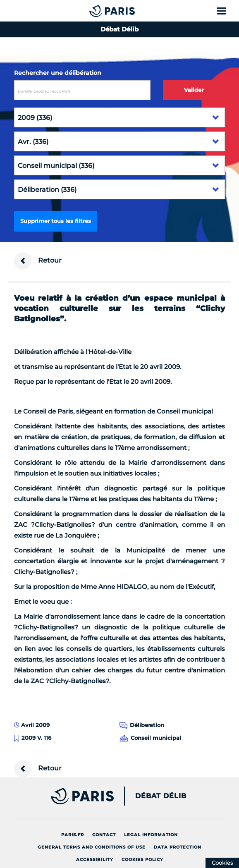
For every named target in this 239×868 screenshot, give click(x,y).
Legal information (151, 835)
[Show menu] (226, 11)
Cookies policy (142, 860)
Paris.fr (73, 835)
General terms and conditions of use (92, 847)
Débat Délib (161, 796)
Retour (38, 261)
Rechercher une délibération (58, 73)
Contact (104, 835)
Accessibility (95, 860)
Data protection (178, 847)
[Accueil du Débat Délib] (96, 11)
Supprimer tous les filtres (56, 221)
